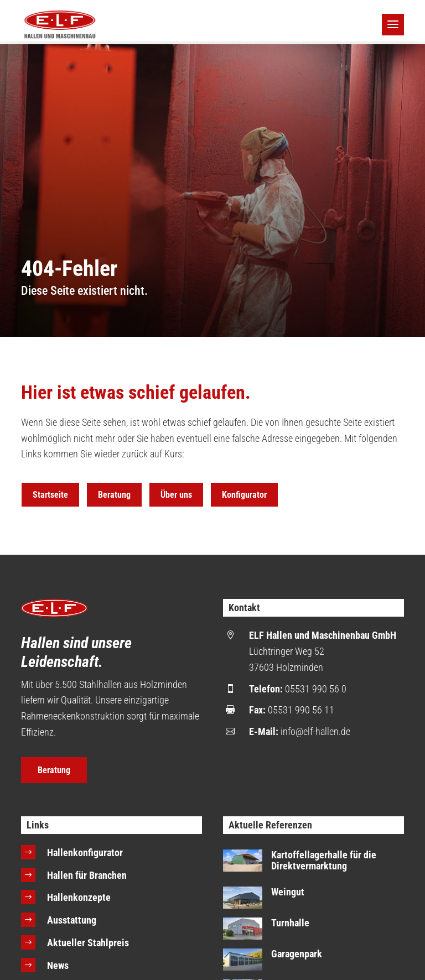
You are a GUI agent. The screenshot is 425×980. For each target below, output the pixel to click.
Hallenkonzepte (79, 897)
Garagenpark (297, 954)
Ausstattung (72, 920)
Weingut (288, 892)
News (58, 965)
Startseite (50, 495)
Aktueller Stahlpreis (88, 943)
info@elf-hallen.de (315, 731)
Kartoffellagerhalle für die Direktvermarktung (324, 860)
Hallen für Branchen (87, 875)
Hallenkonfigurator (85, 853)
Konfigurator (244, 495)
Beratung (114, 495)
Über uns (176, 495)
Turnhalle (290, 923)
